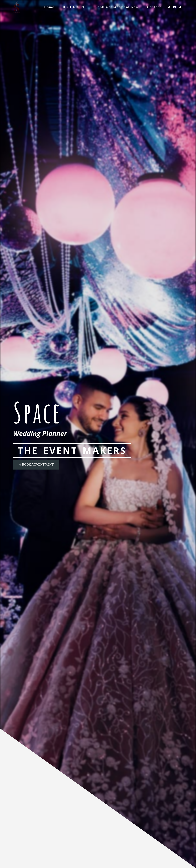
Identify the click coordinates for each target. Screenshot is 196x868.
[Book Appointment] (36, 465)
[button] (169, 7)
